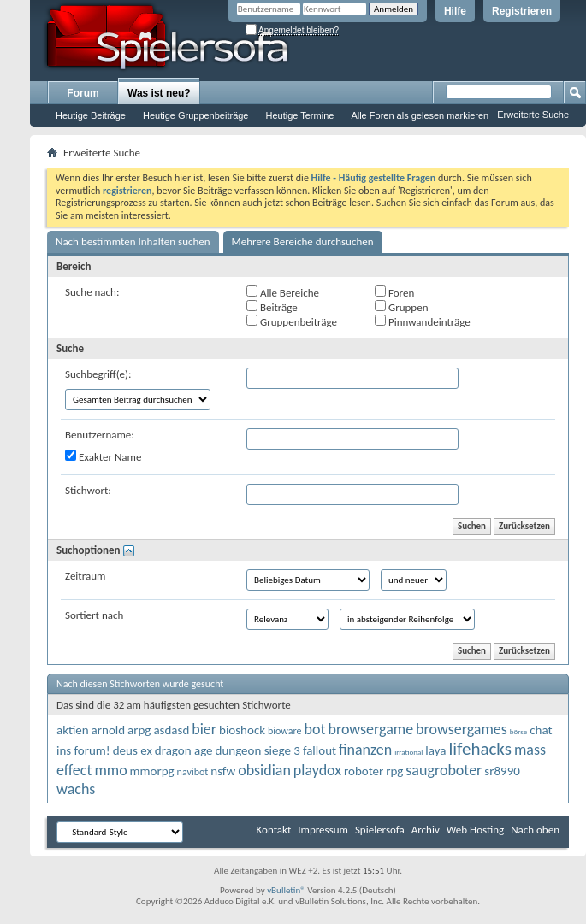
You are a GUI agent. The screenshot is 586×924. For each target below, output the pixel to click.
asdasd (171, 730)
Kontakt (274, 830)
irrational (408, 752)
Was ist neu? (159, 93)
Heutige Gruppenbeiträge (196, 115)
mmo (110, 770)
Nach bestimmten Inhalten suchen (133, 241)
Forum (83, 93)
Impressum (323, 830)
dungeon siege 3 (258, 750)
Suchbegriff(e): (98, 374)
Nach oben (535, 830)
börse (518, 731)
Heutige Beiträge (91, 115)
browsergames (462, 729)
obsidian (264, 770)
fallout (320, 750)
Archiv (426, 830)
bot (315, 729)
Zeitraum (85, 576)
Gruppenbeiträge (292, 321)
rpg (394, 771)
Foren (394, 292)
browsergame (370, 729)
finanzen (365, 750)
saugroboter (444, 770)
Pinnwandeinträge (423, 321)
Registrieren (522, 11)
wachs (76, 789)
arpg (139, 730)
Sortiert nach (94, 615)
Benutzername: (100, 435)
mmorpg (152, 771)
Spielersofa (380, 830)
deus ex (133, 750)
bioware (285, 731)
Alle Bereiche (283, 292)
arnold (109, 730)
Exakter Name (103, 456)
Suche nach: (92, 292)
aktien (73, 730)
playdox (317, 770)
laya (435, 750)
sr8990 (502, 771)
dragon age (184, 750)
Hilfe (455, 11)
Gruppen (401, 307)
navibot (193, 772)
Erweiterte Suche (533, 115)
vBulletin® (286, 890)
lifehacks (480, 749)
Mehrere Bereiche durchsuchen (303, 241)
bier (204, 729)
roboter (364, 771)
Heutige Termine (299, 115)
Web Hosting (475, 830)
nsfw (223, 771)
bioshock (242, 730)
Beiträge (272, 307)
